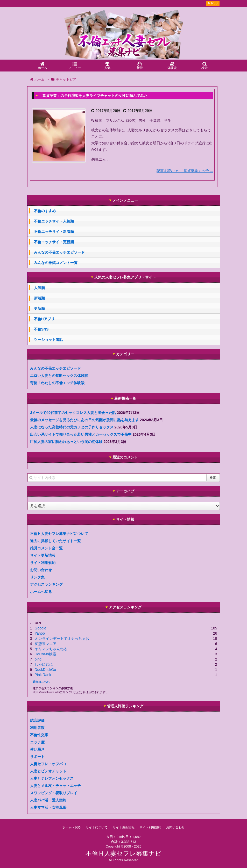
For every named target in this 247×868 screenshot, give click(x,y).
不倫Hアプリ (44, 319)
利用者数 (37, 728)
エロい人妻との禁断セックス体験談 (59, 376)
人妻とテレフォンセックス (52, 778)
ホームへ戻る (41, 592)
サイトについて (97, 827)
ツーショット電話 (48, 340)
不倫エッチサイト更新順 (54, 242)
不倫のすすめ (45, 211)
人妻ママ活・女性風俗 (48, 807)
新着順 (39, 298)
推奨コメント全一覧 (46, 548)
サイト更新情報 (43, 555)
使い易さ (37, 749)
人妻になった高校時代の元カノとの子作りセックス (72, 427)
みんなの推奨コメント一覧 (56, 263)
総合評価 (37, 720)
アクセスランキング (46, 584)
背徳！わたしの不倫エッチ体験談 (57, 383)
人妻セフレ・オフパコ (48, 764)
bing (38, 659)
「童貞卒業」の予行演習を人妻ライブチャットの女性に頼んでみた (93, 96)
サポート (37, 757)
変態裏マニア (46, 644)
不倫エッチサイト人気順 (54, 221)
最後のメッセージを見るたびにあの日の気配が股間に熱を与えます (84, 420)
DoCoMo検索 (45, 654)
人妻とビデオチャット (48, 771)
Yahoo (40, 633)
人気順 (39, 288)
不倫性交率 (39, 735)
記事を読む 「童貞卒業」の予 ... (185, 171)
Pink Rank (43, 675)
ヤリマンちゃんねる (51, 649)
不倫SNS (41, 329)
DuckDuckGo (45, 670)
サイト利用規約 (43, 563)
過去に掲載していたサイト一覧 (55, 541)
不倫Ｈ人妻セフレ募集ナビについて (59, 534)
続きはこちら (41, 682)
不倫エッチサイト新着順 (54, 232)
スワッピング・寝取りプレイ (54, 793)
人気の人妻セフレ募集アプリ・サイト (125, 277)
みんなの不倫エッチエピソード (59, 252)
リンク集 (37, 577)
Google (41, 628)
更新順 (39, 309)
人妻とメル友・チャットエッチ (55, 786)
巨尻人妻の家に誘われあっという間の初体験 (66, 442)
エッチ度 (37, 742)
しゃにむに (44, 664)
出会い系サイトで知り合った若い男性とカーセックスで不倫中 (81, 434)
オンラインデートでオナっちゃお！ (64, 639)
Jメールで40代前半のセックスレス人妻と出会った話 (73, 413)
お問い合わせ (41, 570)
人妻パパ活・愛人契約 (48, 800)
